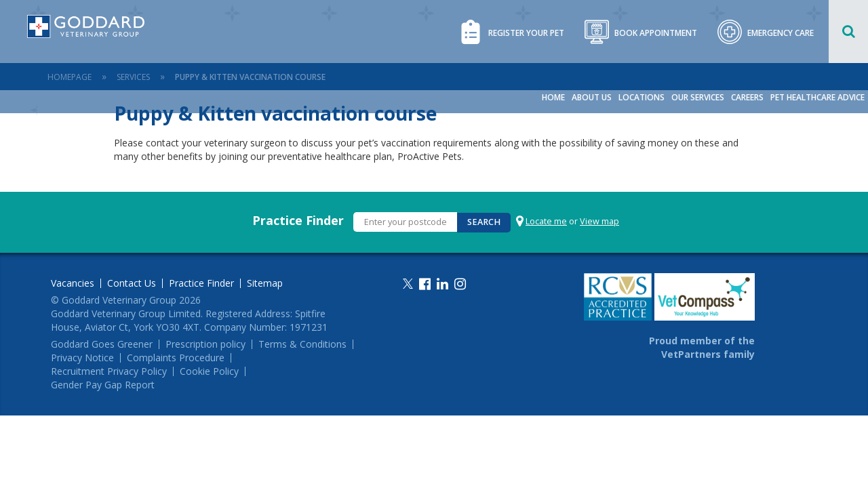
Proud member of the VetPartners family (702, 347)
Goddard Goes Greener (102, 344)
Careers (747, 97)
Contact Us (132, 283)
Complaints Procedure (176, 358)
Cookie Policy (209, 371)
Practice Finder (298, 220)
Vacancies (73, 283)
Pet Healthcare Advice (817, 97)
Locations (642, 97)
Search (484, 222)
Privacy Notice (82, 358)
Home (553, 97)
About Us (592, 97)
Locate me (546, 221)
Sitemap (265, 283)
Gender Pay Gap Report (103, 385)
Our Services (698, 97)
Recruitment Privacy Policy (109, 371)
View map (599, 221)
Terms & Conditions (302, 344)
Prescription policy (205, 344)
